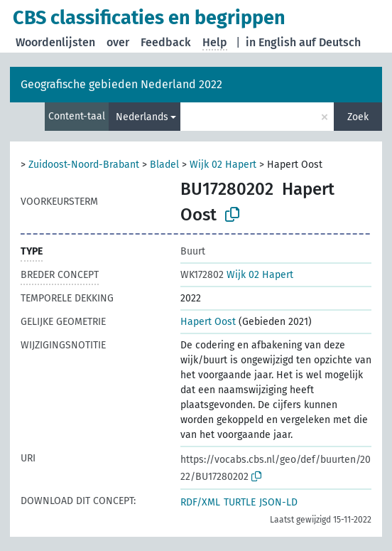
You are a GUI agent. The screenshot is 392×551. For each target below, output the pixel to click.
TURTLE (240, 502)
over (118, 42)
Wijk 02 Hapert (223, 165)
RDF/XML (200, 502)
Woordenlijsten (55, 42)
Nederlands (142, 117)
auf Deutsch (330, 42)
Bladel (164, 165)
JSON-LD (278, 502)
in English (271, 42)
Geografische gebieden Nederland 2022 (121, 84)
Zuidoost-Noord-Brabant (84, 165)
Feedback (166, 42)
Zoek (358, 117)
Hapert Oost (208, 322)
